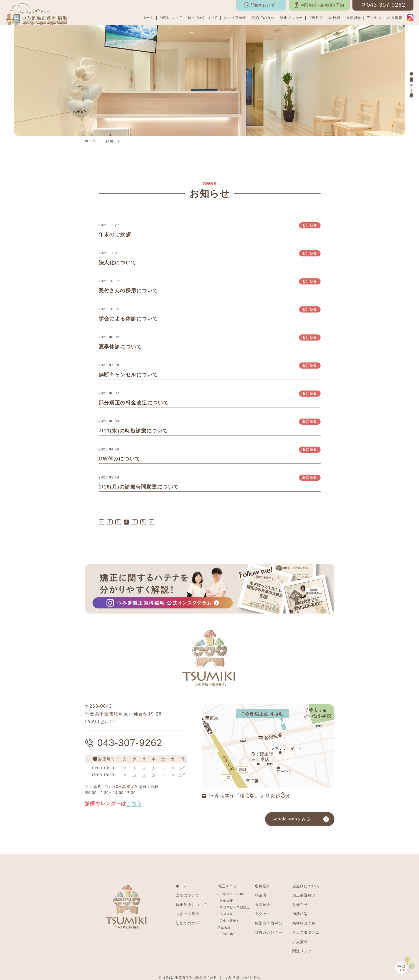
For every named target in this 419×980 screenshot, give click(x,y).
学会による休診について (129, 319)
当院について (171, 18)
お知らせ (113, 141)
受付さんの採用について (129, 291)
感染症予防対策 (269, 922)
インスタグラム (306, 930)
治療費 (335, 18)
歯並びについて (306, 886)
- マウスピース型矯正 (234, 907)
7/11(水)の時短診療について (134, 431)
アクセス (374, 18)
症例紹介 (316, 18)
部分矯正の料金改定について (134, 403)
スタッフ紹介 (235, 18)
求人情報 (395, 18)
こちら (134, 804)
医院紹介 (353, 18)
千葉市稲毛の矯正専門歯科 (196, 974)
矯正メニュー (291, 18)
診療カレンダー (269, 930)
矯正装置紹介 (304, 895)
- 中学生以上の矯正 (232, 894)
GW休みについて (120, 459)
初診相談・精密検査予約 (304, 917)
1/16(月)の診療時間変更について (139, 487)
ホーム (148, 18)
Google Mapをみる (291, 819)
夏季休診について (120, 347)
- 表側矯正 (225, 900)
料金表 (261, 895)
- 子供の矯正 (227, 934)
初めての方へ (263, 18)
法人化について (118, 263)
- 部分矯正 (225, 914)
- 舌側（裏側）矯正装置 (229, 924)
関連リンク (302, 948)
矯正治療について (203, 18)
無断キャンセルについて (129, 375)
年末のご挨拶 (115, 235)
